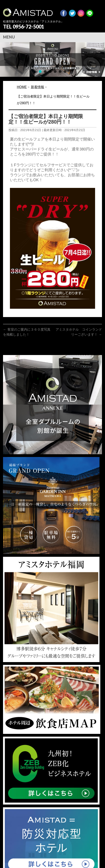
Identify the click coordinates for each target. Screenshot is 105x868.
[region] (52, 59)
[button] (52, 59)
